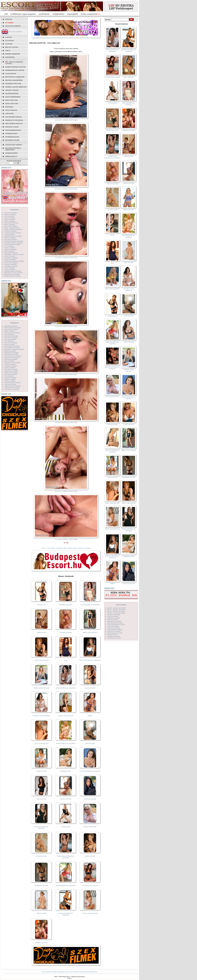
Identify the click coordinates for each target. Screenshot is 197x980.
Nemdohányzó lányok (15, 70)
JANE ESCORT (90, 743)
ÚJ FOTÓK (9, 44)
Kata (66, 660)
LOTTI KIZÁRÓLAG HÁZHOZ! (90, 771)
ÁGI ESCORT (66, 827)
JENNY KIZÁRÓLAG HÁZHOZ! (90, 660)
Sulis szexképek (9, 361)
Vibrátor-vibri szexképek (12, 388)
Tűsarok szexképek (10, 384)
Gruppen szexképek (10, 249)
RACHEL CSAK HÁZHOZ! (41, 716)
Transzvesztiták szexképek (13, 383)
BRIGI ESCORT (129, 210)
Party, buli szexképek (11, 338)
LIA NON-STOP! (41, 856)
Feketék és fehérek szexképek (14, 243)
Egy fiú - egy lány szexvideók (116, 608)
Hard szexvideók (112, 620)
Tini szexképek (9, 376)
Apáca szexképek (10, 218)
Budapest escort (12, 140)
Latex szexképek (10, 268)
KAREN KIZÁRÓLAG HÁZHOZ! (66, 914)
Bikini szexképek (10, 221)
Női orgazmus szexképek (12, 333)
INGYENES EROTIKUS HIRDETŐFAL (13, 149)
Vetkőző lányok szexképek (13, 386)
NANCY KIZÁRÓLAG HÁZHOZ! (113, 451)
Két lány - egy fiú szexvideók (116, 613)
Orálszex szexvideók (114, 628)
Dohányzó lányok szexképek (13, 236)
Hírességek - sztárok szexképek (14, 254)
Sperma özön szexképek (12, 358)
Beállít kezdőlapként (59, 972)
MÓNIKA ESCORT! (66, 605)
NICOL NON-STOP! (90, 827)
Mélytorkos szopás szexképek (14, 273)
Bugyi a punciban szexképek (13, 229)
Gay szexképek (9, 246)
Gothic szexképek (10, 248)
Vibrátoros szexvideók (114, 638)
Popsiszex (9, 107)
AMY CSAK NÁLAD (41, 660)
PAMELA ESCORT (42, 943)
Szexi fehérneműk (13, 97)
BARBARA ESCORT (41, 886)
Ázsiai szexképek (10, 219)
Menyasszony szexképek (12, 274)
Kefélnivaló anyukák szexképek (14, 261)
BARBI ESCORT (66, 771)
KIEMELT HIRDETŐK (13, 54)
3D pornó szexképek (11, 213)
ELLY (112, 235)
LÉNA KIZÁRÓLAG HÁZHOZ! (66, 688)
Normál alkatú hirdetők (16, 87)
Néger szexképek (10, 331)
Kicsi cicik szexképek (11, 263)
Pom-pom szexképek (11, 343)
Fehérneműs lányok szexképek (14, 241)
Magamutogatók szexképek (13, 271)
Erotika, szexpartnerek (89, 14)
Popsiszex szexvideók (114, 631)
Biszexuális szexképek (11, 223)
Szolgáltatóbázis (58, 14)
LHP (6, 14)
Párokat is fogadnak (14, 120)
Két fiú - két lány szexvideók (116, 611)
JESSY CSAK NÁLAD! (90, 913)
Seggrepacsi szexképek (12, 353)
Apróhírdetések (44, 14)
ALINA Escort (41, 605)
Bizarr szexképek (10, 224)
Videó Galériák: (121, 605)
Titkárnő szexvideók (114, 636)
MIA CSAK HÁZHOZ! (112, 289)
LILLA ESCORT (90, 688)
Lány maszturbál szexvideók (116, 625)
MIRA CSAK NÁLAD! (90, 632)
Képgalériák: (15, 210)
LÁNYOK (8, 37)
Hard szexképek (9, 251)
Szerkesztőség (84, 972)
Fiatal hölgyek (12, 104)
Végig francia (11, 110)
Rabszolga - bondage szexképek (14, 349)
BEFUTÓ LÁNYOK (12, 47)
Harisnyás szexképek (11, 253)
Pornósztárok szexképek (12, 346)
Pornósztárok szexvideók (115, 633)
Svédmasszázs (11, 133)
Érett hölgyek (12, 100)
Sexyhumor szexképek (11, 354)
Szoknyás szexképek (11, 366)
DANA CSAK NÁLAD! (66, 716)
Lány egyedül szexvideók (115, 623)
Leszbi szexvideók (113, 626)
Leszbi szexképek (10, 269)
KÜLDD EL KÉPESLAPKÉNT (65, 120)
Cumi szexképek (10, 234)
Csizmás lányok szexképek (13, 233)
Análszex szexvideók (114, 615)
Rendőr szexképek (10, 351)
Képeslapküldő (73, 14)
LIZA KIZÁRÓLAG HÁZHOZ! (90, 605)
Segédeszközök (12, 94)
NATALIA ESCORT (90, 799)
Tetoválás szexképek (11, 374)
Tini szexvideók (112, 635)
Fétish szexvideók (113, 616)
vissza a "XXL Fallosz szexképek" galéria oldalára (57, 548)
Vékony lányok (12, 90)
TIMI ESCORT (41, 632)
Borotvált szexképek (11, 226)
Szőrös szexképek (10, 368)
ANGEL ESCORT (66, 799)
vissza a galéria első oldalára (82, 548)
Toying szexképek (10, 381)
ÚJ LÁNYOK (10, 41)
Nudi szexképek (9, 334)
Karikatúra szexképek (11, 258)
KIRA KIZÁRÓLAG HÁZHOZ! (66, 886)
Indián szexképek (10, 256)
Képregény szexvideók (114, 621)
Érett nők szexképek (11, 239)
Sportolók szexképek (11, 359)
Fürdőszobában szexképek (13, 244)
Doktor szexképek (10, 238)
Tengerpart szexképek (11, 371)
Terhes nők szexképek (11, 373)
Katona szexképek (10, 259)
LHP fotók (9, 113)
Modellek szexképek (11, 326)
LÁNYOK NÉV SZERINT (14, 145)
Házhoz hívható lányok (15, 67)
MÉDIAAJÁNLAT (11, 156)
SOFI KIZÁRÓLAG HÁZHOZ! (66, 743)
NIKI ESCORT (41, 913)
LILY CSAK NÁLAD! (41, 743)
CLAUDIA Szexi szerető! (90, 886)
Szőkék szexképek (10, 364)
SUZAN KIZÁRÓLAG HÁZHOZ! (42, 828)
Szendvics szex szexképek (12, 363)
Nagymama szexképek (11, 329)
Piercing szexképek (10, 339)
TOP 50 (8, 51)
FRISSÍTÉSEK (10, 57)
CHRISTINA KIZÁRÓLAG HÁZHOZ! (66, 857)
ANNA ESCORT (129, 342)
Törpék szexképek (10, 379)
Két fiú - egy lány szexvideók (116, 610)
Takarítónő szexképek (11, 369)
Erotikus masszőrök (14, 80)
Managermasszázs (13, 130)
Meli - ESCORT (129, 77)
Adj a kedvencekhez (72, 972)
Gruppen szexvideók (114, 618)
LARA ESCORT (42, 771)
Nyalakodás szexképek (11, 336)
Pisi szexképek (9, 341)
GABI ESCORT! (129, 424)
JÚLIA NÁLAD (41, 799)
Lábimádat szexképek (11, 266)
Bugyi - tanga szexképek (12, 228)
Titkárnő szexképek (10, 378)
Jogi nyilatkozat (47, 972)
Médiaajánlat (93, 972)
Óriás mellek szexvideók (115, 630)
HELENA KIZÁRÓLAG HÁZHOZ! (112, 368)
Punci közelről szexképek (12, 348)
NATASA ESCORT (66, 632)
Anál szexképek (9, 216)
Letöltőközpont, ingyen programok (23, 14)
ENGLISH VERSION (15, 32)
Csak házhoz (11, 74)
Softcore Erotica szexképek (13, 356)
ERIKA (90, 716)
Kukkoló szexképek (10, 264)
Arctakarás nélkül (14, 117)
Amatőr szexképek (10, 214)
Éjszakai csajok (12, 127)
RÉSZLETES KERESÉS (13, 26)
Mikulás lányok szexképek (13, 276)
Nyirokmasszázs (12, 137)
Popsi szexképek (10, 344)
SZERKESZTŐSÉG (12, 153)
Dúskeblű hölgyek (13, 84)
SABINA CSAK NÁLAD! (41, 688)
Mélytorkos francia (14, 123)
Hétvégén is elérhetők (15, 77)
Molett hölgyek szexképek (13, 328)
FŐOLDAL (9, 19)
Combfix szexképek (11, 231)
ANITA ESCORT (90, 856)
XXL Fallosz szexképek (12, 389)
